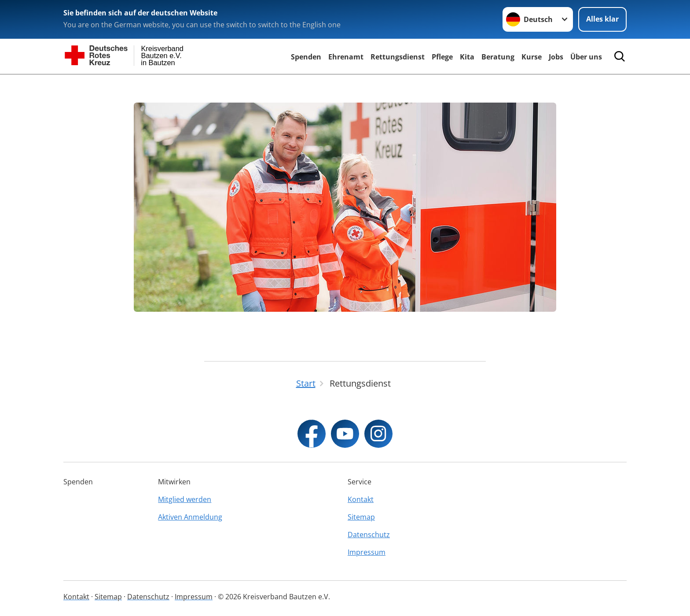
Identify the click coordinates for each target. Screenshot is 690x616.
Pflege (442, 57)
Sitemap (361, 517)
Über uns (586, 57)
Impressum (367, 552)
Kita (467, 57)
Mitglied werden (185, 499)
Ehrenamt (346, 57)
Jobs (556, 57)
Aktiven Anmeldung (190, 517)
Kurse (532, 57)
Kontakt (361, 499)
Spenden (306, 57)
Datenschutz (369, 535)
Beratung (498, 57)
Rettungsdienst (398, 57)
